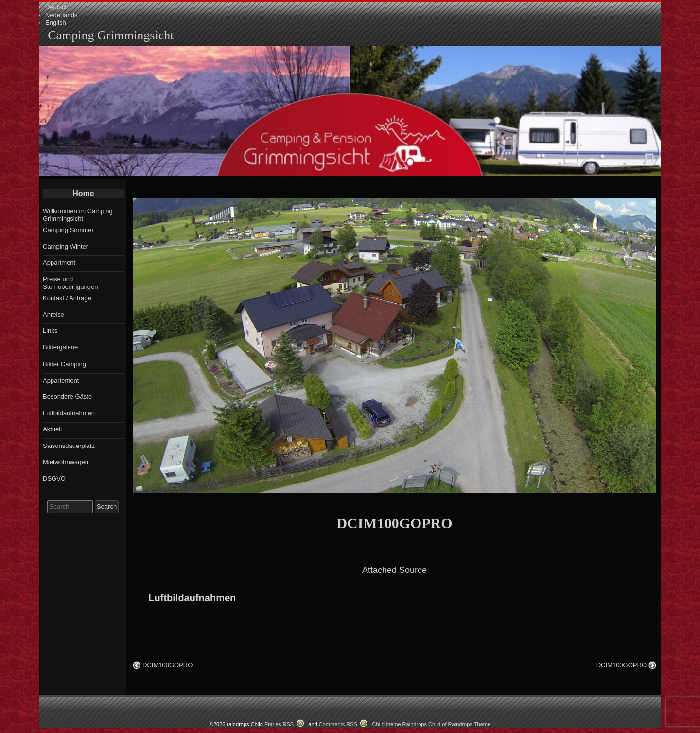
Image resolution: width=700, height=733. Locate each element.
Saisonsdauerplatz (69, 446)
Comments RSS (338, 724)
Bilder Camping (64, 364)
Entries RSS (279, 724)
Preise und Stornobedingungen (70, 283)
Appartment (59, 262)
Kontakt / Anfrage (67, 298)
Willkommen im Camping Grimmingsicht (78, 215)
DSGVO (54, 478)
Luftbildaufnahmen (192, 598)
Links (50, 331)
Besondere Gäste (67, 397)
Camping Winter (65, 246)
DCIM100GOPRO (394, 523)
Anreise (53, 314)
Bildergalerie (60, 347)
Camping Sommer (68, 230)
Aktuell (52, 429)
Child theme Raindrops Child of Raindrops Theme (432, 724)
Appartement (61, 381)
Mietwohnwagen (66, 462)
